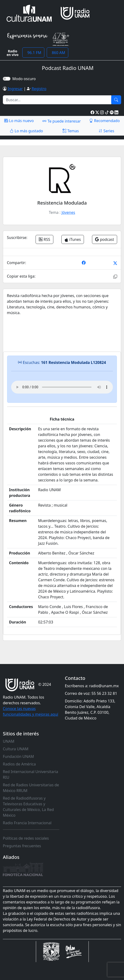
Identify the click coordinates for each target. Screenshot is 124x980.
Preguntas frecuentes (22, 846)
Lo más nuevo (19, 121)
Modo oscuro (25, 79)
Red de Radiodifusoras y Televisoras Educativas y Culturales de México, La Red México (28, 807)
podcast (105, 239)
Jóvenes (68, 212)
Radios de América (19, 764)
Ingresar (15, 89)
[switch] (7, 79)
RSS (44, 239)
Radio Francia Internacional (27, 823)
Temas (71, 131)
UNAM (9, 741)
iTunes (73, 239)
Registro (39, 89)
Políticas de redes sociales (26, 838)
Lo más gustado (26, 131)
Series (106, 131)
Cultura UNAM (16, 749)
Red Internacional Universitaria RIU (30, 774)
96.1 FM (33, 53)
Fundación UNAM (18, 756)
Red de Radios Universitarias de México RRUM (31, 788)
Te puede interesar (61, 121)
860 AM (57, 53)
